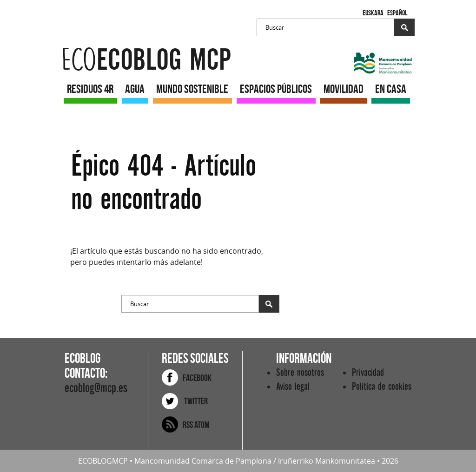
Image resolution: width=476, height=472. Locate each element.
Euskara (373, 13)
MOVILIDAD (344, 89)
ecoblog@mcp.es (96, 388)
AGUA (135, 89)
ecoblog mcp (146, 60)
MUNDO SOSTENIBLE (192, 89)
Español (397, 13)
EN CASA (391, 89)
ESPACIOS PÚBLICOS (276, 89)
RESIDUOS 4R (90, 89)
